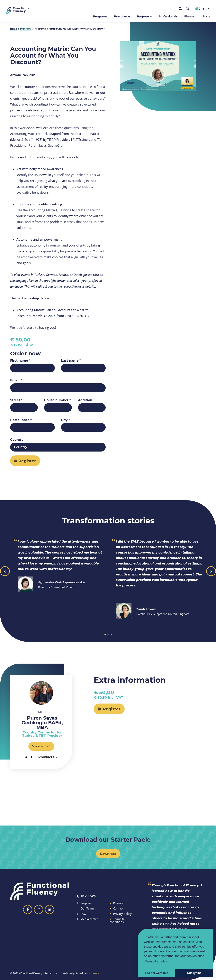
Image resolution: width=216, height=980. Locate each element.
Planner (190, 16)
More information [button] (156, 961)
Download (108, 854)
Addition (85, 400)
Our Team (85, 908)
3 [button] (111, 634)
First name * (20, 360)
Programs (100, 16)
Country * (18, 440)
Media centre (87, 919)
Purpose (143, 16)
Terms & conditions (117, 920)
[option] (158, 66)
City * (66, 420)
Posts (206, 16)
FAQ (82, 914)
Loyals (95, 973)
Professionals (168, 16)
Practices (121, 16)
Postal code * (21, 420)
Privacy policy (121, 914)
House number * (57, 400)
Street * (16, 400)
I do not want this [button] (157, 973)
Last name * (71, 360)
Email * (16, 380)
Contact (116, 908)
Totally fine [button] (194, 973)
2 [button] (108, 634)
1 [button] (105, 634)
